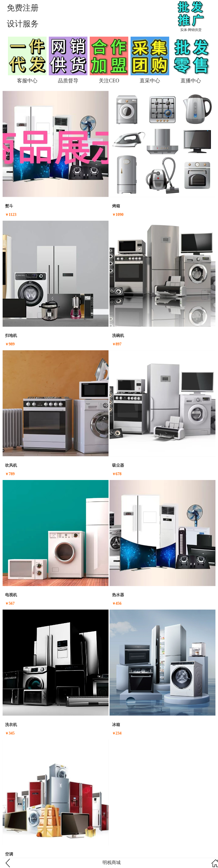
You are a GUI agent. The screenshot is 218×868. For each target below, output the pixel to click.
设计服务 (23, 24)
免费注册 (23, 8)
